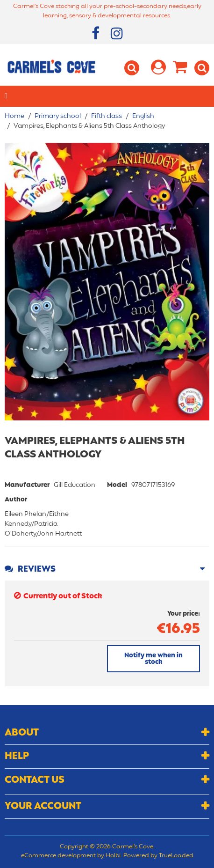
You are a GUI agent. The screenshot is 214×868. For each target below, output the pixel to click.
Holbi (113, 856)
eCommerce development (58, 856)
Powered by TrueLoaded (158, 856)
